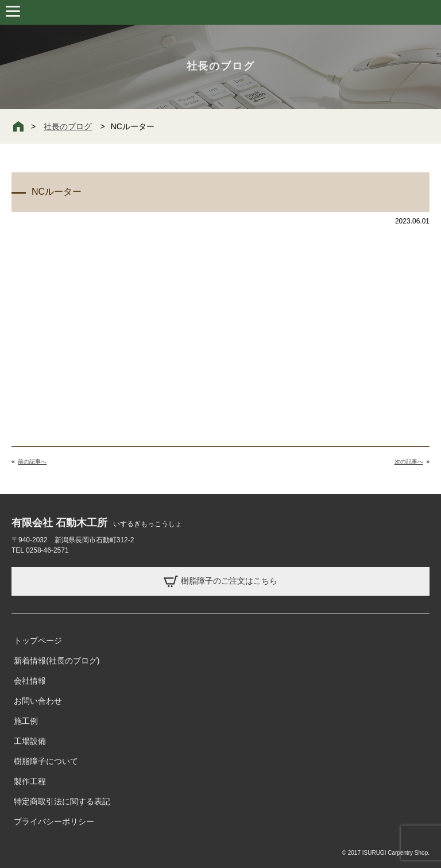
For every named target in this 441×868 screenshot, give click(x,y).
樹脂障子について (46, 761)
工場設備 (30, 741)
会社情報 (30, 681)
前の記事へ (32, 462)
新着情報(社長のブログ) (57, 661)
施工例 (26, 721)
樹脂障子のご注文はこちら (220, 581)
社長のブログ (68, 126)
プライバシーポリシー (54, 821)
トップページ (38, 641)
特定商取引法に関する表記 (62, 801)
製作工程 (30, 781)
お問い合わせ (38, 701)
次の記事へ (409, 462)
